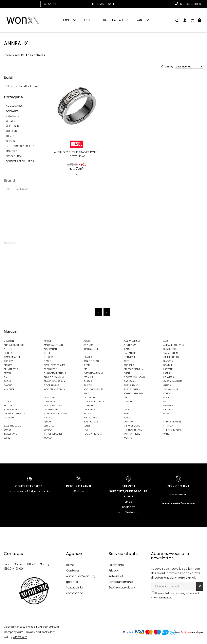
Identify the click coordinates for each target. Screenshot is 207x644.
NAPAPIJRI (169, 406)
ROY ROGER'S (91, 422)
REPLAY (48, 422)
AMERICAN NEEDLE (54, 345)
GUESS (167, 385)
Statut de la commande (75, 590)
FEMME (87, 20)
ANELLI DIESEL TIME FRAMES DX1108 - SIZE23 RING (77, 154)
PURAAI (127, 418)
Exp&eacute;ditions (122, 587)
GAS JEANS (130, 381)
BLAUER (127, 349)
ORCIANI (168, 410)
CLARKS (88, 357)
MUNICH (88, 406)
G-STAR (88, 381)
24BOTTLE (9, 341)
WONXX (48, 438)
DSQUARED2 (50, 369)
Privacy (114, 570)
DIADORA (168, 361)
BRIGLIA (8, 353)
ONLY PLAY (89, 410)
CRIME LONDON (172, 357)
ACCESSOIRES (14, 106)
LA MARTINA (90, 397)
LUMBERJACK (51, 401)
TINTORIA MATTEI (53, 434)
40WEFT (48, 341)
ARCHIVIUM (130, 345)
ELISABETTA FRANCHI (55, 373)
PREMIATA (9, 418)
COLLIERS (11, 131)
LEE (125, 397)
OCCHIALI (12, 141)
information (166, 598)
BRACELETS (13, 116)
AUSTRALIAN (50, 349)
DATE (126, 361)
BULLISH (48, 353)
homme (66, 20)
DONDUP (168, 365)
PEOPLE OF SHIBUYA (14, 414)
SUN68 (8, 430)
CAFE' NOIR (130, 353)
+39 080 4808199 (190, 4)
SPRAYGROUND (132, 426)
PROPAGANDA (91, 418)
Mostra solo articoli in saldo (23, 86)
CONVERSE (129, 357)
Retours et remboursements (121, 579)
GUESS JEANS (131, 385)
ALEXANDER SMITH (133, 341)
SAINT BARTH (130, 422)
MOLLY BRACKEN (53, 406)
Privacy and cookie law (40, 632)
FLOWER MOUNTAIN (134, 377)
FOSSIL (8, 381)
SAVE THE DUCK (12, 426)
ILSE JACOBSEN (132, 389)
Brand (139, 20)
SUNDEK (48, 430)
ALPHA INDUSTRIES (14, 345)
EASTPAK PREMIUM (134, 369)
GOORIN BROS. (52, 385)
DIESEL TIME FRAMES (55, 365)
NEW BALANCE (12, 410)
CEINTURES (12, 126)
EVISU (127, 373)
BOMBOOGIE (170, 349)
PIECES (87, 414)
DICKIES (8, 365)
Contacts (73, 570)
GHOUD (8, 385)
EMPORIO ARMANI (93, 373)
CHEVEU (11, 121)
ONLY (126, 410)
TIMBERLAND (10, 434)
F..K (6, 377)
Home (70, 565)
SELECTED (49, 426)
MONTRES (12, 151)
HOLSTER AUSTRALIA (55, 389)
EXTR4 (167, 373)
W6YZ (7, 438)
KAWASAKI (49, 397)
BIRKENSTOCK (91, 349)
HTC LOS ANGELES (93, 389)
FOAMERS (169, 377)
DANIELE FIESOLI (92, 361)
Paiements (116, 565)
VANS (166, 434)
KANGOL (168, 393)
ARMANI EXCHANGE (174, 345)
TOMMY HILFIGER (93, 434)
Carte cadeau (113, 20)
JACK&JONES (171, 389)
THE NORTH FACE (133, 430)
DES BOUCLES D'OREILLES (20, 146)
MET (166, 401)
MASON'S (129, 401)
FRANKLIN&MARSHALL (55, 381)
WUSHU (128, 438)
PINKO (127, 414)
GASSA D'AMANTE (173, 381)
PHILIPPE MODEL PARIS (55, 414)
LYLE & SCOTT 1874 (94, 401)
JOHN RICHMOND (133, 393)
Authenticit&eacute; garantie (81, 579)
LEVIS (166, 397)
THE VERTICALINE (172, 430)
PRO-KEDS (49, 418)
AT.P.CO (8, 349)
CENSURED (50, 357)
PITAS (166, 414)
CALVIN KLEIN (171, 353)
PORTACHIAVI (14, 156)
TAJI (86, 430)
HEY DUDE (9, 389)
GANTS (10, 136)
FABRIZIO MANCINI (54, 377)
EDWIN (7, 373)
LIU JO (7, 401)
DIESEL (87, 365)
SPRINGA (168, 426)
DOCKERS (129, 365)
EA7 (85, 369)
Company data (14, 632)
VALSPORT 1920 (132, 434)
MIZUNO (8, 406)
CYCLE (47, 361)
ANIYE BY (88, 345)
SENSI (87, 426)
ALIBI (166, 341)
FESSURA (88, 377)
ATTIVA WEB (20, 637)
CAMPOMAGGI (12, 357)
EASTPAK (168, 369)
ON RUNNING (51, 410)
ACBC (87, 341)
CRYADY (8, 361)
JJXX (86, 393)
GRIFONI (88, 385)
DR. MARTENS (11, 369)
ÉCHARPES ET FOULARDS (20, 161)
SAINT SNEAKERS (172, 422)
